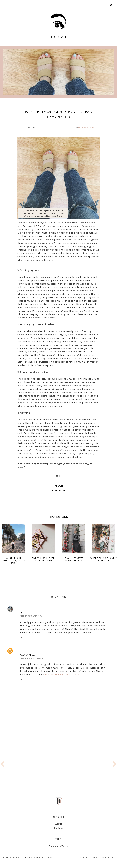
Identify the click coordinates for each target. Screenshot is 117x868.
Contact (58, 828)
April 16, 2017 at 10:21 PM (31, 616)
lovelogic (107, 858)
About (59, 824)
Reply (23, 637)
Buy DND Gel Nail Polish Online (63, 674)
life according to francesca (23, 858)
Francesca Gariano (87, 128)
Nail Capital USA (28, 655)
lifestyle (59, 486)
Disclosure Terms (59, 846)
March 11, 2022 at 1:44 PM (32, 658)
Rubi (22, 613)
